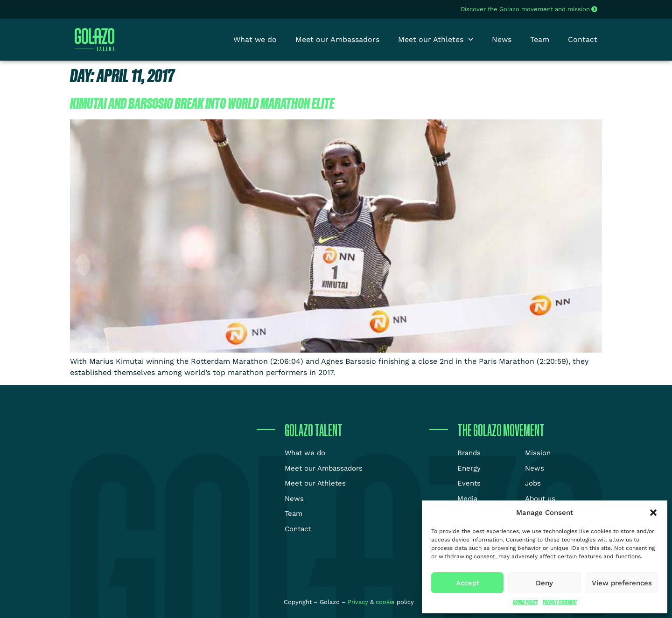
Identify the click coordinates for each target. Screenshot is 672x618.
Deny (544, 583)
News (502, 39)
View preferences (622, 583)
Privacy (359, 602)
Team (540, 39)
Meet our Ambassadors (337, 39)
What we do (255, 39)
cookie (385, 602)
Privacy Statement (560, 602)
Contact (583, 39)
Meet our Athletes (436, 40)
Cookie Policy (525, 602)
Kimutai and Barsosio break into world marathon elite (202, 103)
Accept (468, 583)
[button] (653, 513)
